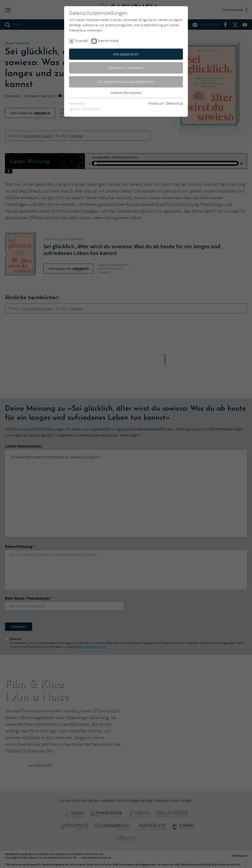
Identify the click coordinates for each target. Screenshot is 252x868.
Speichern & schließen (126, 68)
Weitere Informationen (126, 93)
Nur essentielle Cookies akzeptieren (126, 82)
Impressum (156, 103)
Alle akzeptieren (126, 54)
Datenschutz (174, 103)
